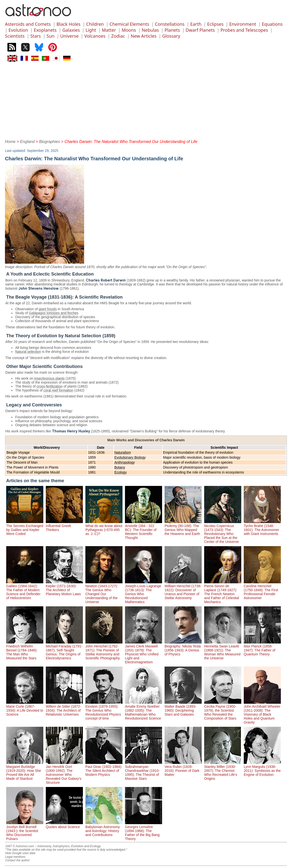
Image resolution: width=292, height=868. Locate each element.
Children (95, 24)
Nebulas (150, 30)
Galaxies (71, 30)
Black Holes (68, 24)
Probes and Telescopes (244, 30)
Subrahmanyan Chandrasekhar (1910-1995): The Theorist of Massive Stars (144, 771)
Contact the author (17, 860)
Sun (50, 36)
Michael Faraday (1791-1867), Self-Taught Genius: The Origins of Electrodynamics (64, 650)
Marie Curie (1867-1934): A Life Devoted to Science (25, 708)
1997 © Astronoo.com (20, 846)
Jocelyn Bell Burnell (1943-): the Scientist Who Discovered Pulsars (25, 831)
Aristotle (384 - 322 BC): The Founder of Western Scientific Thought (144, 530)
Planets (172, 30)
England (27, 142)
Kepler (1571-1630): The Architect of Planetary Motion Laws (64, 588)
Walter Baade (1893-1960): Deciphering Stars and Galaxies (183, 708)
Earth (196, 24)
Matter (109, 30)
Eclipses (215, 24)
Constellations (170, 24)
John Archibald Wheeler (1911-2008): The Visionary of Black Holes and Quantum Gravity (262, 712)
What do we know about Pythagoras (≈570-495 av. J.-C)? (104, 528)
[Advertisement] (146, 100)
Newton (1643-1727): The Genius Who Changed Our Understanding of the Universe (104, 592)
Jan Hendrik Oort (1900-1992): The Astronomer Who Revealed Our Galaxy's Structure (64, 773)
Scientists (15, 36)
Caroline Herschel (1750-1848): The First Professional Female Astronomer (262, 590)
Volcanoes (95, 36)
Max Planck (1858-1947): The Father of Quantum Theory (262, 648)
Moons (129, 30)
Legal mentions (15, 857)
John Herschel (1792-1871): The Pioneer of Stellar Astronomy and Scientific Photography (104, 650)
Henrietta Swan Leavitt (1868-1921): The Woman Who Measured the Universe (223, 650)
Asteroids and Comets (28, 24)
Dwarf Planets (200, 30)
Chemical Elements (129, 24)
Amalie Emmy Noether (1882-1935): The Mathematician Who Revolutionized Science (144, 710)
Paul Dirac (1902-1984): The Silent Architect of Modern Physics (104, 769)
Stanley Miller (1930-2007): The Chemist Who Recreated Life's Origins (223, 771)
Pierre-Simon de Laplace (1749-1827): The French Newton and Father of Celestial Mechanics (223, 592)
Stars (36, 36)
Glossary (171, 36)
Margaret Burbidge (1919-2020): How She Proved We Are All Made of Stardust (25, 771)
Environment (243, 24)
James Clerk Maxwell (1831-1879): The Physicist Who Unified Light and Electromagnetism (144, 652)
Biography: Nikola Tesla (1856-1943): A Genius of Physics (183, 648)
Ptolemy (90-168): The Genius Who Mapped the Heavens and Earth (183, 528)
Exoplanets (45, 30)
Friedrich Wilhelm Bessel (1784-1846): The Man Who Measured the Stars (25, 650)
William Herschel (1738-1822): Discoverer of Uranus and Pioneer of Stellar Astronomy (183, 590)
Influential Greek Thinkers (64, 526)
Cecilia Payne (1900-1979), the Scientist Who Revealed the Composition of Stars (223, 710)
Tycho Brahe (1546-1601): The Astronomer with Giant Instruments (262, 528)
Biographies (50, 142)
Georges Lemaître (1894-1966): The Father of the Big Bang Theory (144, 831)
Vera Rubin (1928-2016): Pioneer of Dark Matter (183, 769)
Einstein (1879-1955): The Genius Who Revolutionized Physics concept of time (104, 710)
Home (10, 142)
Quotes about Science (64, 825)
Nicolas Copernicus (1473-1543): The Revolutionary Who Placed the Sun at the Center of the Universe (223, 532)
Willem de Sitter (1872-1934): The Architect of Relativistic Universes (64, 708)
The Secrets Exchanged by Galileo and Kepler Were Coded (25, 528)
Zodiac (118, 36)
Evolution (18, 30)
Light (91, 30)
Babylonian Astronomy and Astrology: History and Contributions (104, 829)
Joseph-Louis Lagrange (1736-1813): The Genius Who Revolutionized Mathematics (144, 592)
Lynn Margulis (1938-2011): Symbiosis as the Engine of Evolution (262, 769)
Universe (69, 36)
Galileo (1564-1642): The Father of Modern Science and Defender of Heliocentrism (25, 590)
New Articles (144, 36)
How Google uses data (20, 853)
